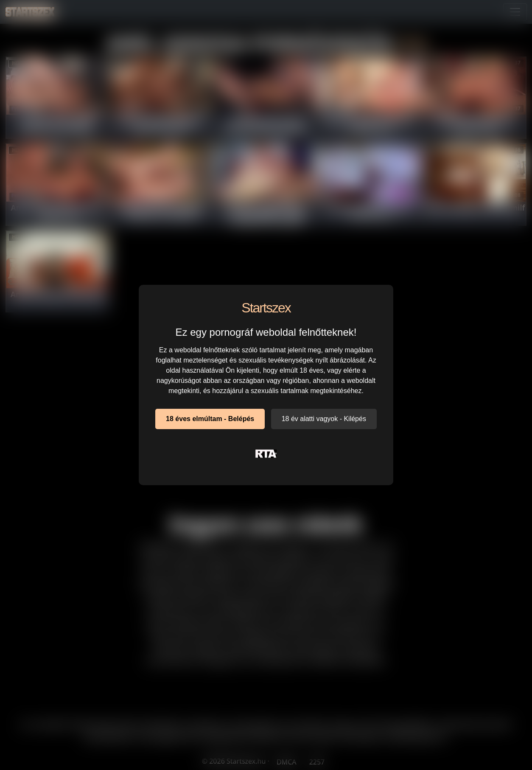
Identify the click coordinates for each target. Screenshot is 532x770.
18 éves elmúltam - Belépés (210, 419)
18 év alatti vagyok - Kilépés (324, 419)
